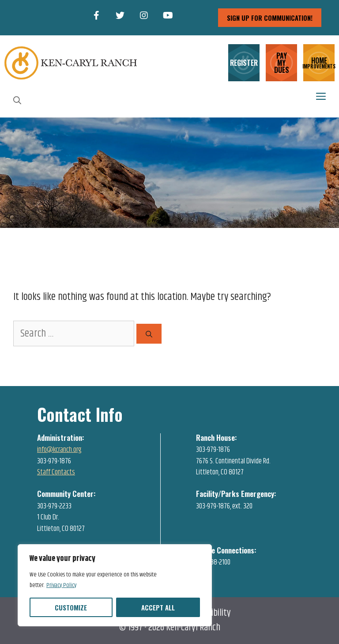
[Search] (149, 334)
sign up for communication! (270, 18)
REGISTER (244, 63)
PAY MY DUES (282, 63)
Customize (71, 607)
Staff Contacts (56, 472)
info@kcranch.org (59, 450)
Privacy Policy (61, 585)
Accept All (158, 607)
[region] (115, 585)
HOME (319, 62)
